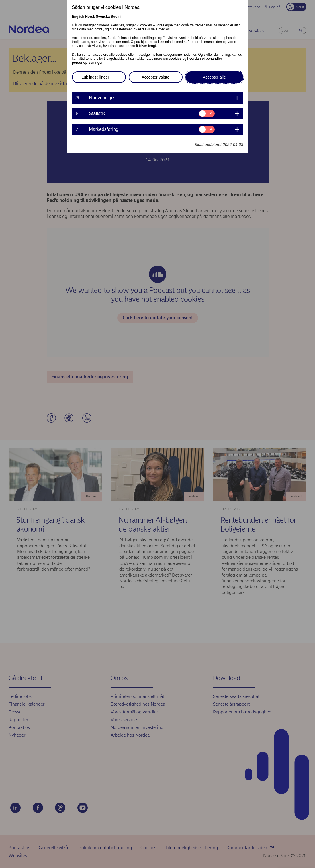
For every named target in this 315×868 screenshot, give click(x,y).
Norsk (90, 17)
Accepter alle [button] (214, 77)
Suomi (116, 17)
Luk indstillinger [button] (96, 77)
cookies (175, 59)
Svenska (103, 17)
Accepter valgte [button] (155, 77)
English (78, 17)
